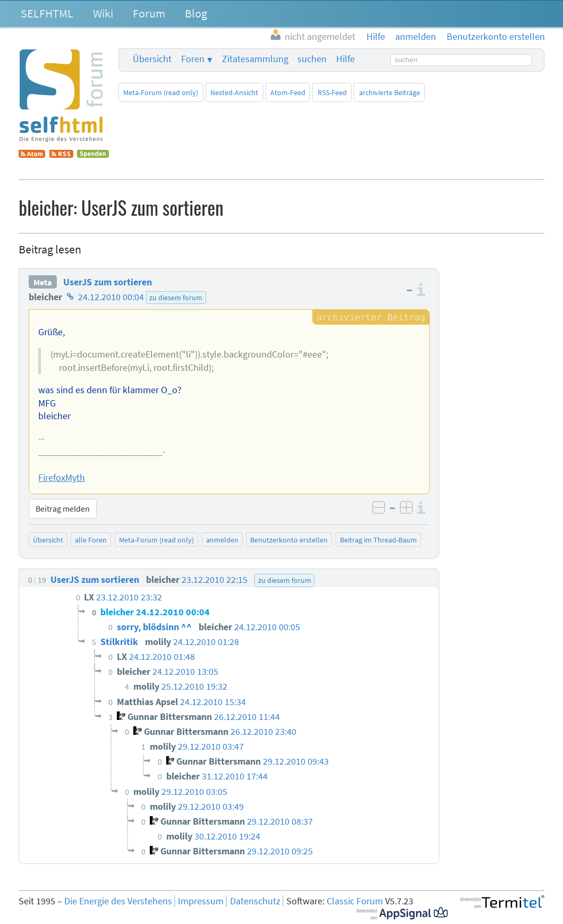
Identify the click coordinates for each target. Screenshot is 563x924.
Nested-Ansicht (234, 92)
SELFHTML (47, 13)
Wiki (103, 13)
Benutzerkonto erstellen (289, 540)
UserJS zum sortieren (108, 282)
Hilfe (346, 59)
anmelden (222, 540)
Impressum (201, 901)
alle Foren (91, 540)
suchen (312, 59)
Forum (149, 13)
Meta (42, 282)
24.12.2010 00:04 (111, 297)
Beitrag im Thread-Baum (378, 540)
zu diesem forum (176, 298)
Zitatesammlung (255, 59)
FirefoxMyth (62, 478)
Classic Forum (355, 901)
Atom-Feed (288, 92)
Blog (196, 13)
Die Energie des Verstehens (118, 901)
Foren (193, 59)
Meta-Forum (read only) (161, 92)
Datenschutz (255, 901)
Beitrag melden (63, 508)
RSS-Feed (332, 92)
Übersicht (152, 59)
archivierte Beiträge (390, 92)
